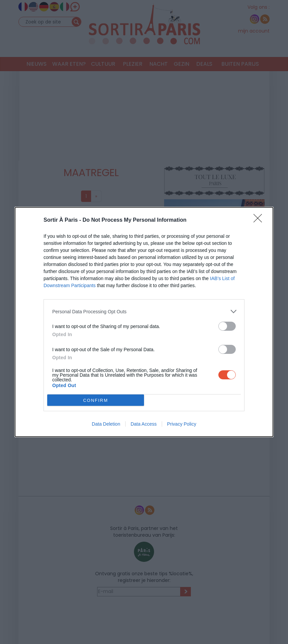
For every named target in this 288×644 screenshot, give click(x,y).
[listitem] (144, 311)
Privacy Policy (182, 424)
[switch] (227, 326)
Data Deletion (106, 424)
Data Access (144, 424)
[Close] (260, 220)
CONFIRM (96, 400)
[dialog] (144, 322)
